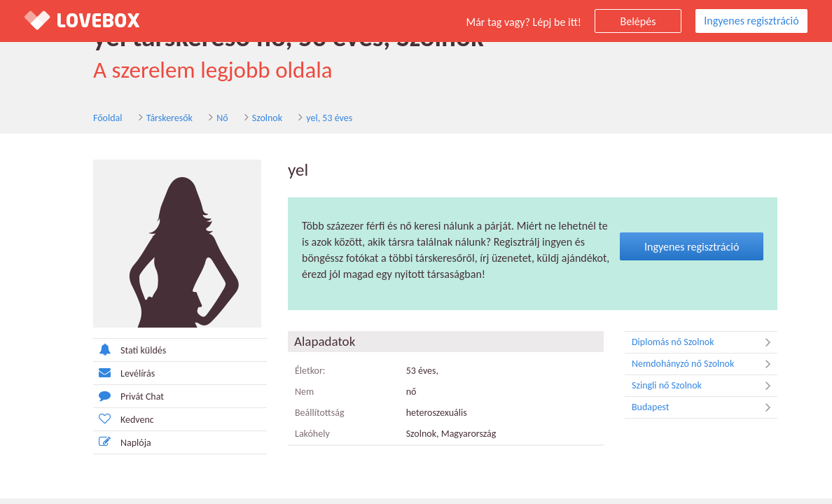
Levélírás (124, 373)
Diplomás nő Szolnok (705, 342)
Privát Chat (129, 396)
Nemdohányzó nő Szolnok (705, 364)
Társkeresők (169, 118)
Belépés (638, 21)
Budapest (705, 407)
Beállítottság (320, 413)
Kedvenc (124, 419)
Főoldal (108, 118)
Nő (222, 118)
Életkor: (310, 371)
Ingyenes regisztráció (751, 21)
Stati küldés (130, 350)
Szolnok (267, 118)
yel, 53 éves (329, 118)
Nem (304, 392)
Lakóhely (312, 434)
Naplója (122, 442)
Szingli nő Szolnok (705, 386)
